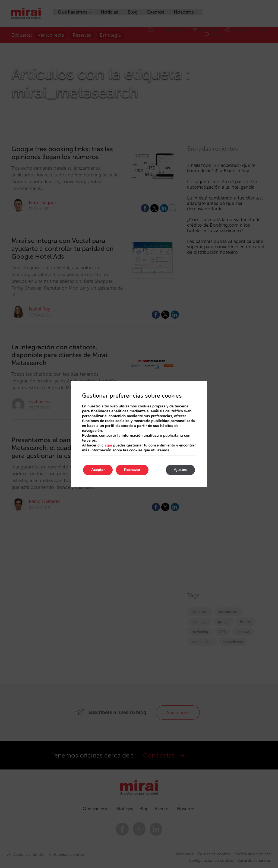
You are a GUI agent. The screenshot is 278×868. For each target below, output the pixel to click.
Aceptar (98, 470)
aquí (108, 445)
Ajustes (180, 470)
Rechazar (132, 470)
